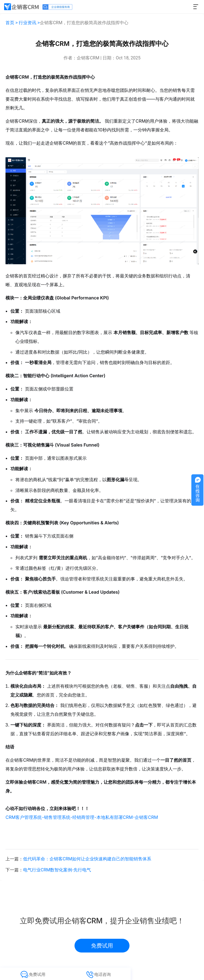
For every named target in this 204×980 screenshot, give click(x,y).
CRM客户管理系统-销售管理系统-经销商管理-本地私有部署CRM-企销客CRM (82, 817)
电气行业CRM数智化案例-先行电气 (57, 870)
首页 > (12, 23)
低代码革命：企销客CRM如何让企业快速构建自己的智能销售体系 (87, 859)
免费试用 (102, 946)
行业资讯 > (29, 23)
